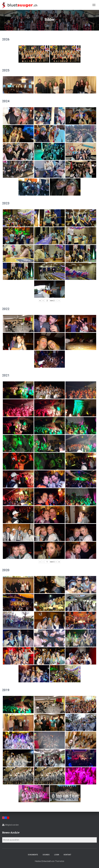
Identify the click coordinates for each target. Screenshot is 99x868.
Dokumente (33, 855)
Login (57, 855)
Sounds (46, 855)
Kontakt (67, 855)
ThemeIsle (60, 861)
